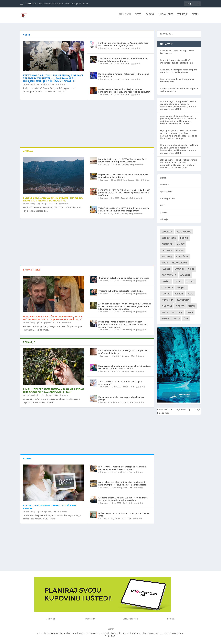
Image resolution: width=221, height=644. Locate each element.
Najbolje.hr (42, 633)
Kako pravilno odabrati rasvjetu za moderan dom (177, 80)
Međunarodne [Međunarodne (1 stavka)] (180, 263)
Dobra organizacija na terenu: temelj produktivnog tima (124, 514)
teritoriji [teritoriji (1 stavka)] (177, 312)
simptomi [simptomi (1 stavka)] (167, 306)
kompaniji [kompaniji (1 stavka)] (167, 256)
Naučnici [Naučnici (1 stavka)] (179, 269)
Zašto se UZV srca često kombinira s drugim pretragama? (120, 383)
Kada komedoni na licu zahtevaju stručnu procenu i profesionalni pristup (124, 352)
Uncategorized (167, 198)
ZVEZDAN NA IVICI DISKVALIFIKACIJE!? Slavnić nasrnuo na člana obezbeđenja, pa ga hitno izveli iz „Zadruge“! (179, 134)
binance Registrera (169, 101)
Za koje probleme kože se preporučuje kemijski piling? (121, 398)
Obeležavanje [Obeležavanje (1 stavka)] (169, 275)
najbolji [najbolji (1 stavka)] (166, 269)
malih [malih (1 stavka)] (165, 263)
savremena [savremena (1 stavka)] (183, 300)
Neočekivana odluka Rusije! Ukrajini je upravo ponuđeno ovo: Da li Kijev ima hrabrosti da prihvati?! (124, 91)
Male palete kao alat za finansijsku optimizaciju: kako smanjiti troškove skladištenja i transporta (122, 483)
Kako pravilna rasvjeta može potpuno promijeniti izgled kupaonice (179, 71)
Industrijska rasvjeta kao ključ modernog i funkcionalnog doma (176, 61)
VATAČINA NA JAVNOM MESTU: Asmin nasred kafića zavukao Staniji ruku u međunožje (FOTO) (124, 209)
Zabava (150, 16)
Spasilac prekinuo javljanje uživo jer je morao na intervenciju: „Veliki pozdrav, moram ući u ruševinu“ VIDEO (178, 105)
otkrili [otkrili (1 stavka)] (190, 281)
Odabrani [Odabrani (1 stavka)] (185, 275)
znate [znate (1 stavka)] (176, 318)
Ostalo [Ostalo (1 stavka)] (178, 281)
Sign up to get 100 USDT (172, 131)
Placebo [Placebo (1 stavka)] (166, 294)
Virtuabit (107, 633)
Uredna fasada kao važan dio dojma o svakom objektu (179, 90)
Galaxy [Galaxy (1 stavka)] (181, 244)
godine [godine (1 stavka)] (180, 250)
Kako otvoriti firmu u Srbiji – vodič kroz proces (50, 507)
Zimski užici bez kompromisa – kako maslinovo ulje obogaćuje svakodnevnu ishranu (54, 391)
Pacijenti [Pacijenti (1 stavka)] (182, 287)
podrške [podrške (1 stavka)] (179, 294)
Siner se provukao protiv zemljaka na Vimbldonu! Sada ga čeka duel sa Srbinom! (123, 60)
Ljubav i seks (166, 16)
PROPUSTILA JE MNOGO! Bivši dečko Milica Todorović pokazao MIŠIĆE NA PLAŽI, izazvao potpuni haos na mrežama (124, 193)
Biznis (195, 16)
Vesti (138, 16)
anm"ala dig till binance (172, 116)
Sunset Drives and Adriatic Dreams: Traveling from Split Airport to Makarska (53, 199)
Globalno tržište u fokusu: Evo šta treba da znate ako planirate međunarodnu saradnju (123, 499)
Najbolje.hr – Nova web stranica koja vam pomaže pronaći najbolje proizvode (123, 176)
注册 (162, 160)
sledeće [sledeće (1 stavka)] (180, 306)
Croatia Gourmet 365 (93, 633)
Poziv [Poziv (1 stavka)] (190, 294)
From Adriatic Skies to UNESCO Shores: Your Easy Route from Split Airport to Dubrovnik (122, 160)
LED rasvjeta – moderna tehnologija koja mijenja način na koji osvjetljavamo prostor (122, 468)
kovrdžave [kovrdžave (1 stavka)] (182, 256)
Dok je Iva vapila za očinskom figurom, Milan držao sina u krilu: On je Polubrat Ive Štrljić (53, 318)
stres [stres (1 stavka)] (165, 312)
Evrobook (116, 633)
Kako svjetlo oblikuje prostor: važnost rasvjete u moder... (63, 4)
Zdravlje (182, 16)
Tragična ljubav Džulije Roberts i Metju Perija (121, 291)
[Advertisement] (87, 124)
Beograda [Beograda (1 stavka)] (167, 232)
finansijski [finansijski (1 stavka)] (167, 244)
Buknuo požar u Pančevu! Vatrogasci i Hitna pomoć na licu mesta (124, 75)
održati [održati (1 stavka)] (166, 281)
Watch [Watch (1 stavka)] (165, 318)
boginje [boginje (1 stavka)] (184, 238)
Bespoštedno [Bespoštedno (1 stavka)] (169, 238)
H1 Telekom (66, 633)
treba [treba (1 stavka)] (190, 312)
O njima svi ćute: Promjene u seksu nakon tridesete (124, 278)
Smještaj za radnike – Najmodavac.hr (146, 633)
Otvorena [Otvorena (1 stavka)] (167, 287)
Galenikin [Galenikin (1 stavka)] (167, 250)
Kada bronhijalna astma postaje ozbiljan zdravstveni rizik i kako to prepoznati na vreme (125, 367)
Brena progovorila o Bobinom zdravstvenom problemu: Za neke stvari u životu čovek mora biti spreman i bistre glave (123, 324)
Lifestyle (164, 185)
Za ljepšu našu (54, 633)
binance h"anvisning (170, 145)
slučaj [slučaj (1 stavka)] (192, 306)
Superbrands (78, 633)
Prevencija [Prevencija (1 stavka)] (167, 300)
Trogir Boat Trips (183, 409)
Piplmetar (126, 633)
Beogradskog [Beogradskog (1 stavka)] (184, 232)
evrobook (30, 84)
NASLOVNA (125, 16)
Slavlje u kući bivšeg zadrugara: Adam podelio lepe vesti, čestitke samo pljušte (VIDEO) (123, 44)
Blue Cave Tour (165, 409)
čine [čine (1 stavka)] (186, 318)
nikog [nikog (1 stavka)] (191, 269)
